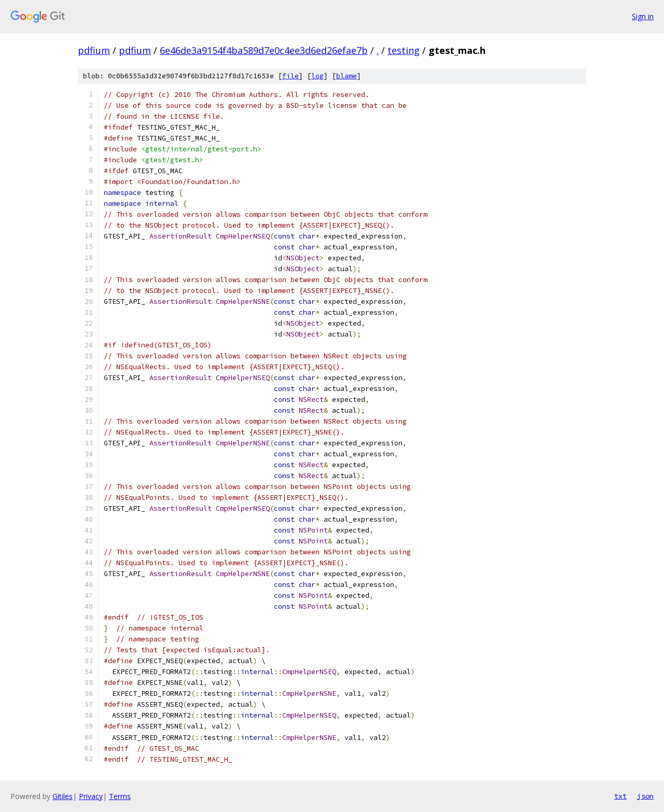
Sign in (643, 16)
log (317, 76)
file (290, 76)
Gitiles (63, 796)
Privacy (91, 796)
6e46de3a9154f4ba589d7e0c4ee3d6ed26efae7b (264, 50)
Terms (120, 796)
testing (404, 50)
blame (347, 76)
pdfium (94, 50)
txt (620, 796)
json (645, 796)
